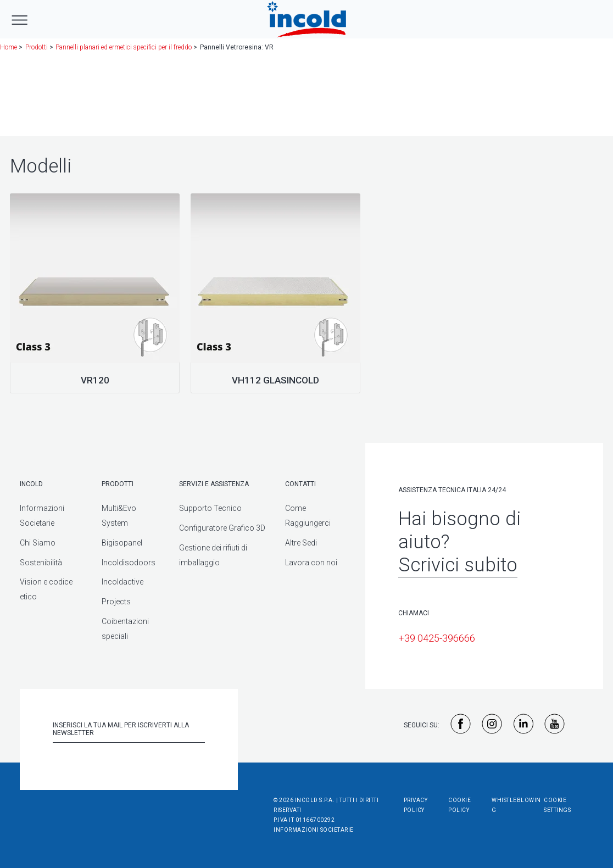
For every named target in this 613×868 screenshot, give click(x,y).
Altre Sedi (301, 543)
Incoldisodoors (129, 563)
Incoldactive (122, 582)
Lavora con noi (311, 563)
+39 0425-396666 (437, 638)
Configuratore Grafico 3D (222, 528)
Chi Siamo (38, 543)
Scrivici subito (458, 565)
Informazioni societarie (314, 830)
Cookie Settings (557, 805)
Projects (116, 602)
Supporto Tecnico (210, 508)
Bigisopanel (122, 543)
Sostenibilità (41, 563)
